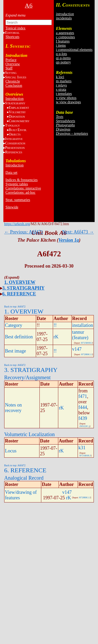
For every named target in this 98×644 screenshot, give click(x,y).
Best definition (19, 337)
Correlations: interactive (23, 188)
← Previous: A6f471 (24, 232)
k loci (60, 77)
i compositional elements (74, 50)
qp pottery (63, 62)
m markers (64, 81)
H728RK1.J (87, 354)
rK (56, 337)
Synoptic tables (17, 184)
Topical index (15, 28)
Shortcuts (12, 37)
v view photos (66, 98)
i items (61, 45)
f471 (83, 396)
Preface (11, 60)
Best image (15, 351)
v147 (77, 349)
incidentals (64, 18)
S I (16, 77)
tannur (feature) (80, 335)
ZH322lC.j (85, 426)
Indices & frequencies (22, 180)
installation (83, 325)
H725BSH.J (87, 343)
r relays (61, 85)
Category (14, 325)
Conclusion (14, 86)
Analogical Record (24, 478)
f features (63, 41)
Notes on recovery (13, 408)
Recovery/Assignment (27, 377)
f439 (83, 418)
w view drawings (68, 102)
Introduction (15, 99)
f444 (83, 407)
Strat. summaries (18, 200)
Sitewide (12, 207)
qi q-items (63, 58)
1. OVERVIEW (20, 282)
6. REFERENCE (19, 294)
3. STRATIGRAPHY (24, 288)
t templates (64, 94)
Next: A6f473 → (78, 232)
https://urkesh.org (17, 224)
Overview (13, 64)
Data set (11, 173)
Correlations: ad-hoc (21, 193)
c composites (65, 37)
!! (55, 325)
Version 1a (69, 240)
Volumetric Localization (29, 434)
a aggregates (65, 33)
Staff (9, 68)
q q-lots (61, 54)
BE (18, 130)
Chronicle (13, 81)
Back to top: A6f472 (15, 307)
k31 (82, 448)
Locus (11, 451)
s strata (61, 90)
